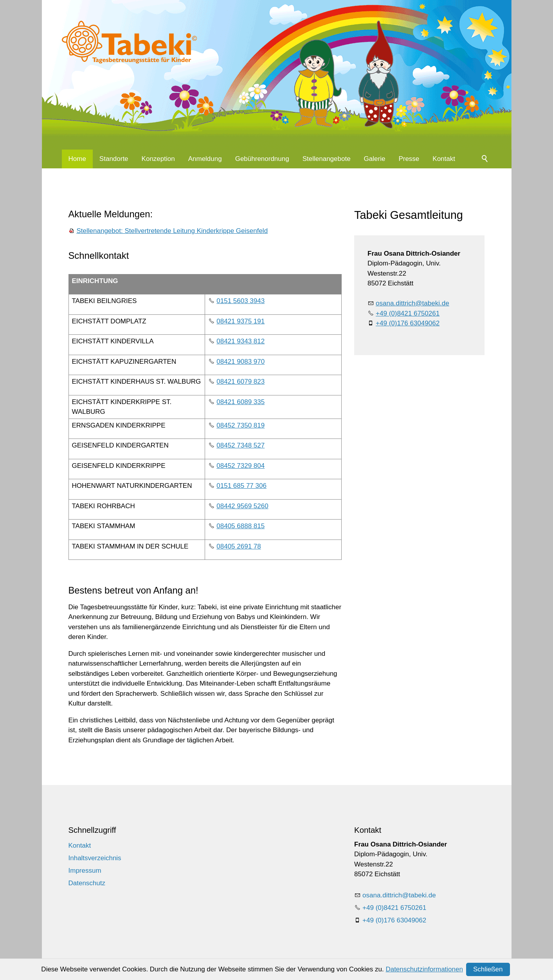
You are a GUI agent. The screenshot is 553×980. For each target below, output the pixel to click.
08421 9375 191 (240, 321)
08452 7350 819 (240, 425)
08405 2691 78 (239, 546)
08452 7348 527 (240, 445)
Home (77, 159)
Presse (409, 159)
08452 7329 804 (240, 466)
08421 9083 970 (240, 362)
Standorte (114, 159)
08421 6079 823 (240, 382)
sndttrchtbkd (412, 303)
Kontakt (444, 159)
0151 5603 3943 (240, 301)
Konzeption (158, 159)
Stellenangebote (327, 159)
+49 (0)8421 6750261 (408, 313)
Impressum (85, 871)
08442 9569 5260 (242, 506)
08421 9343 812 (240, 341)
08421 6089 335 (240, 402)
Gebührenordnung (262, 159)
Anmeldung (205, 159)
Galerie (375, 159)
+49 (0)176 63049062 (408, 323)
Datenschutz (87, 883)
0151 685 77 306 (241, 486)
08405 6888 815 (240, 526)
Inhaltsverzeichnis (95, 858)
